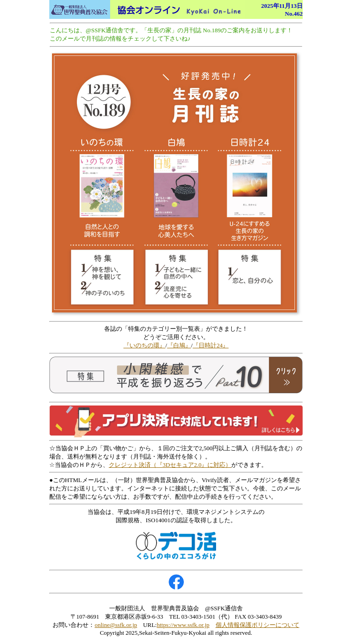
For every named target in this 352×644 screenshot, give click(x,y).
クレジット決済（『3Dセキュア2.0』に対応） (170, 465)
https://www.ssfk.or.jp (183, 625)
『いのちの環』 (144, 345)
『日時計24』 (211, 345)
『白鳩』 (179, 345)
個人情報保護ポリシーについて (258, 625)
